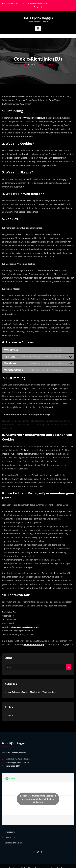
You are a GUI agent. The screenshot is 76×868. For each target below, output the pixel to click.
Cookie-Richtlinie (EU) (13, 839)
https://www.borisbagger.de (31, 117)
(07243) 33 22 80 (10, 3)
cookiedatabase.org (34, 643)
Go (69, 666)
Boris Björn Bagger (38, 17)
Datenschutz (10, 834)
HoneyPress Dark (47, 864)
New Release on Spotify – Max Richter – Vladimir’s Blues (30, 690)
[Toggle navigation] (38, 28)
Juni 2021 (11, 713)
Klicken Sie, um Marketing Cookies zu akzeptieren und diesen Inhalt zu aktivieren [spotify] (38, 796)
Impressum (9, 829)
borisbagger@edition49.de (34, 3)
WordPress (29, 864)
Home (30, 63)
